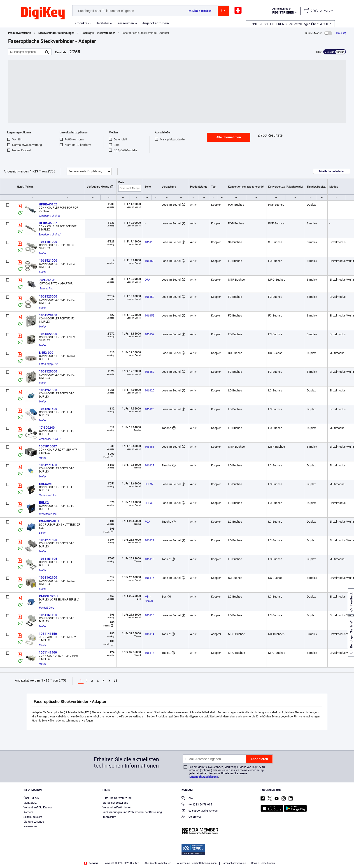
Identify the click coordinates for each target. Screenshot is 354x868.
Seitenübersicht (33, 817)
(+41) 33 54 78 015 (197, 805)
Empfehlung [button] (85, 171)
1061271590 (48, 540)
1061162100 (48, 577)
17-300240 (47, 428)
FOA (147, 522)
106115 (149, 559)
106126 (149, 390)
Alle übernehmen (229, 137)
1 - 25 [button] (34, 171)
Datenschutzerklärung (204, 777)
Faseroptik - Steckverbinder (98, 33)
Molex (43, 253)
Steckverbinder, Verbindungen (56, 33)
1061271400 (48, 465)
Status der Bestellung (115, 803)
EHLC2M (45, 484)
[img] (43, 14)
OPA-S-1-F (47, 280)
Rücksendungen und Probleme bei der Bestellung (132, 812)
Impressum (109, 817)
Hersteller (102, 23)
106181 (149, 447)
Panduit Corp (47, 608)
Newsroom (30, 826)
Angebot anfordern (156, 23)
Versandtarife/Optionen (117, 807)
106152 (149, 261)
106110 (149, 242)
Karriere (28, 812)
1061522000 (48, 334)
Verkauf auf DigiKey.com (38, 807)
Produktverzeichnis (20, 33)
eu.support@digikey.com (200, 811)
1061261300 (48, 390)
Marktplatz (30, 803)
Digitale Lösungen (34, 822)
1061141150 (48, 634)
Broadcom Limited (50, 216)
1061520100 (48, 315)
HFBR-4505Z (48, 223)
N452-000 (46, 353)
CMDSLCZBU (48, 596)
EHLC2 (149, 484)
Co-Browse (191, 817)
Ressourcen (126, 23)
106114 (149, 634)
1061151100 (48, 615)
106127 (149, 465)
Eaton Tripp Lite (48, 364)
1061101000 (48, 242)
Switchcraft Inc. (48, 495)
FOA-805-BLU (49, 521)
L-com (43, 533)
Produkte (81, 23)
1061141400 (48, 652)
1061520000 (48, 371)
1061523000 (48, 296)
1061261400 (48, 409)
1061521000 (48, 261)
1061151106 (48, 559)
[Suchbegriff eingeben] (26, 52)
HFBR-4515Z (48, 204)
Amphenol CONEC (50, 439)
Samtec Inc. (46, 289)
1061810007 (48, 446)
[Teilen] (341, 33)
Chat (188, 799)
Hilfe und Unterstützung (117, 798)
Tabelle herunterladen (332, 171)
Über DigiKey (31, 798)
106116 (149, 578)
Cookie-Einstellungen (263, 863)
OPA (147, 280)
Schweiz (91, 863)
